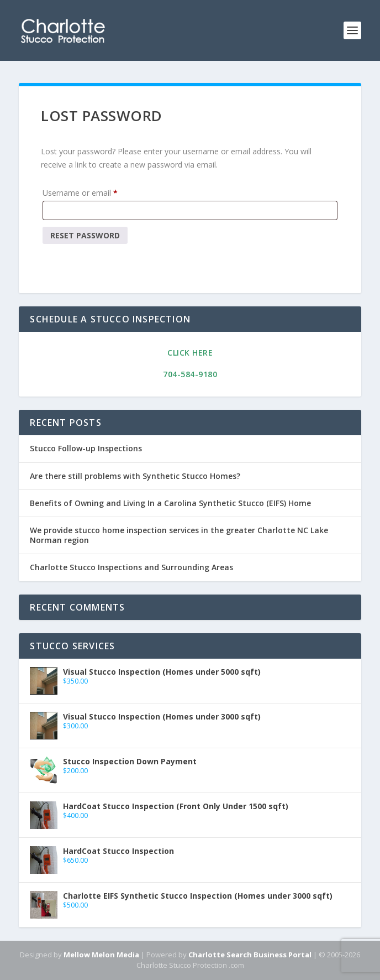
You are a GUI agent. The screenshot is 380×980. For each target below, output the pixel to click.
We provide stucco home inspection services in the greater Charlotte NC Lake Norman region (179, 535)
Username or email (82, 193)
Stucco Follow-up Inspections (86, 448)
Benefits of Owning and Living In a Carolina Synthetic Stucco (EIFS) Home (170, 503)
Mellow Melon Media (101, 955)
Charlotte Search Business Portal (250, 955)
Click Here (190, 353)
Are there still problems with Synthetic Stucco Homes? (135, 476)
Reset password (85, 235)
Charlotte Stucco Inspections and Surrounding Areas (131, 567)
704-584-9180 (190, 374)
